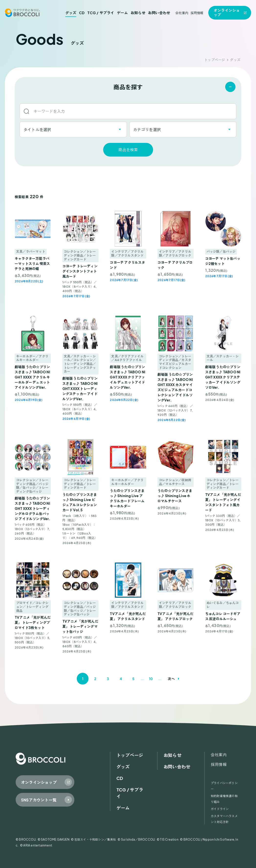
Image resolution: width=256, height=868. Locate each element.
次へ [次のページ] (171, 679)
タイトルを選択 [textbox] (37, 130)
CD (82, 13)
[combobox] (73, 129)
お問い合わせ (159, 13)
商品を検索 (128, 150)
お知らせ (138, 13)
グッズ (71, 13)
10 (151, 679)
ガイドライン (220, 809)
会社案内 (182, 13)
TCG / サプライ (101, 13)
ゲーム (122, 13)
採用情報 (197, 13)
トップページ (215, 60)
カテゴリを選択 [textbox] (147, 130)
